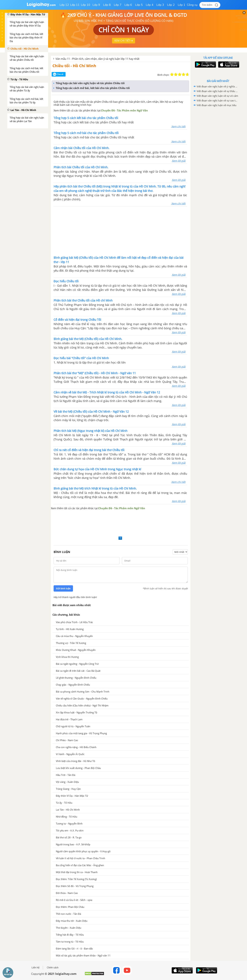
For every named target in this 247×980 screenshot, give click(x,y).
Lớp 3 (160, 5)
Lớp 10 (86, 5)
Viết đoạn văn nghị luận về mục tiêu (216, 105)
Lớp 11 (75, 5)
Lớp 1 (182, 5)
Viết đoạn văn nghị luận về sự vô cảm (217, 96)
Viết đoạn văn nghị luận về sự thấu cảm (217, 91)
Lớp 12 (64, 5)
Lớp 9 (96, 5)
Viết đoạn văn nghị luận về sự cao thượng (217, 100)
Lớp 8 (107, 5)
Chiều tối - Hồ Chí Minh (74, 66)
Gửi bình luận (63, 589)
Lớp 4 (150, 5)
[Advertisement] (120, 231)
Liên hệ (36, 968)
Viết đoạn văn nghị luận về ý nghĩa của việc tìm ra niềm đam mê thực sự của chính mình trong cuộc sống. (217, 86)
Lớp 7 (118, 5)
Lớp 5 (139, 5)
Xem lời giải (179, 161)
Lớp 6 (128, 5)
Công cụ (192, 5)
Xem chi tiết (178, 126)
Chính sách (53, 968)
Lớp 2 (171, 5)
